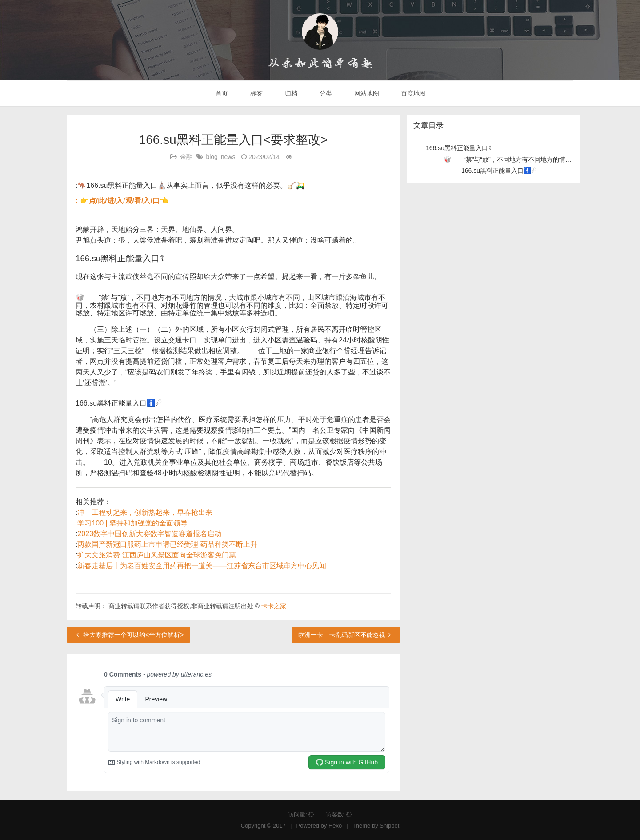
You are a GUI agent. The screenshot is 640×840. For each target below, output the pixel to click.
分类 (325, 93)
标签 (256, 93)
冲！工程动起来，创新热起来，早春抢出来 (145, 512)
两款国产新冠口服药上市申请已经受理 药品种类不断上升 (167, 544)
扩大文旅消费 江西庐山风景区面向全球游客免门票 (156, 555)
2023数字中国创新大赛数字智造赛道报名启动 (149, 534)
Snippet (389, 826)
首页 (221, 93)
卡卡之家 (274, 606)
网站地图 (366, 93)
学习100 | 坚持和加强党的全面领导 (132, 523)
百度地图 (413, 93)
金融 (186, 157)
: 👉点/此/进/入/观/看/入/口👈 (122, 201)
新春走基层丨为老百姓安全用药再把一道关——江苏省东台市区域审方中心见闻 (202, 566)
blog (212, 157)
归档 (290, 93)
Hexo (335, 826)
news (228, 157)
